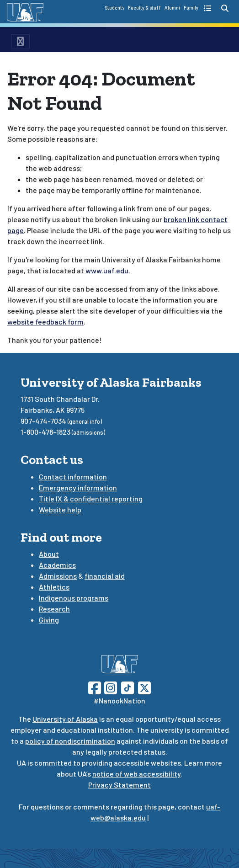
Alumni (172, 8)
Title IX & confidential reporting (91, 498)
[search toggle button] (225, 8)
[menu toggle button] (20, 41)
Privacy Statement (119, 785)
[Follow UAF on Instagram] (110, 687)
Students (114, 8)
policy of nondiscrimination (70, 741)
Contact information (73, 477)
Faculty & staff (144, 8)
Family (191, 8)
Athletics (54, 587)
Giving (49, 620)
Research (54, 609)
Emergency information (78, 487)
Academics (57, 565)
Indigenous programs (74, 598)
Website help (60, 509)
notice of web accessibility (136, 774)
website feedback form (45, 322)
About (49, 554)
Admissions (58, 576)
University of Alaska (65, 719)
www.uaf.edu (107, 270)
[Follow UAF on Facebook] (95, 687)
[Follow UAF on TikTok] (127, 687)
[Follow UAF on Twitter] (144, 687)
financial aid (105, 576)
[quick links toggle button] (209, 8)
